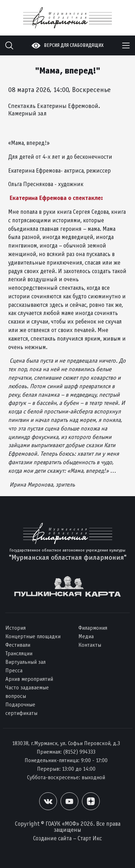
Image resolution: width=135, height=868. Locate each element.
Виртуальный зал (25, 662)
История (15, 628)
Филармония (93, 628)
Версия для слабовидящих (74, 45)
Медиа (86, 636)
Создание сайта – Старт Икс (67, 838)
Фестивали (18, 645)
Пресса (14, 670)
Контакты (90, 645)
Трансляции (19, 653)
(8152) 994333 (79, 752)
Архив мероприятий (29, 679)
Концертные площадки (33, 636)
